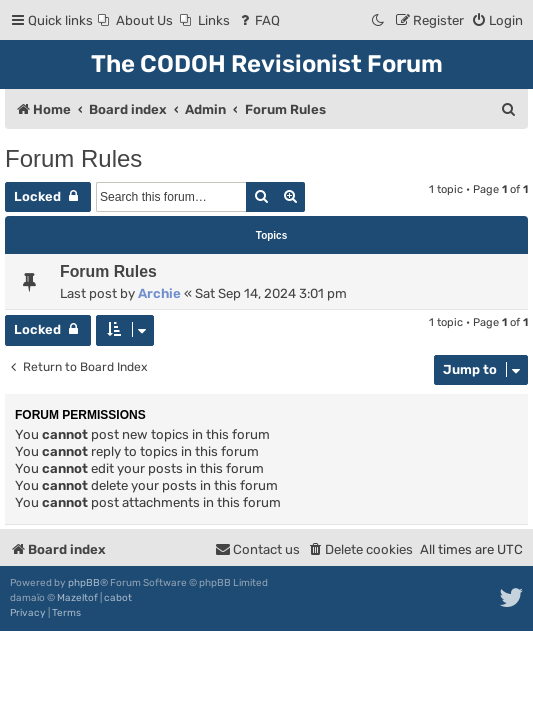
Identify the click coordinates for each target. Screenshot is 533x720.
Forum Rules (73, 158)
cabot (118, 598)
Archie (159, 293)
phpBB (84, 583)
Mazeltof (77, 598)
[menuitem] (135, 20)
